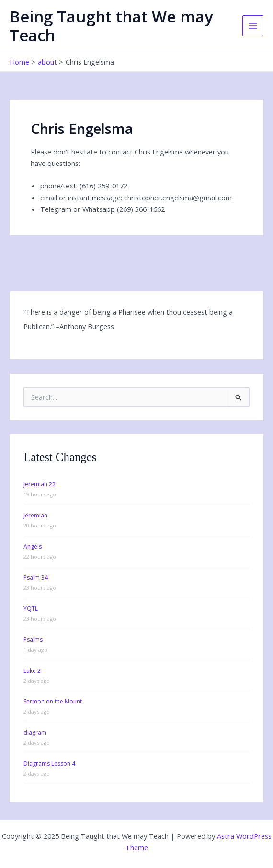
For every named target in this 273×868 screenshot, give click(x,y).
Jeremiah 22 (40, 484)
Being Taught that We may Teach (111, 26)
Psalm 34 (36, 577)
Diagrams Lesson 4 (49, 764)
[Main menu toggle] (253, 26)
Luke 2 (32, 671)
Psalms (33, 640)
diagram (35, 732)
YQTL (31, 609)
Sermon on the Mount (53, 701)
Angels (33, 546)
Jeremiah (35, 515)
